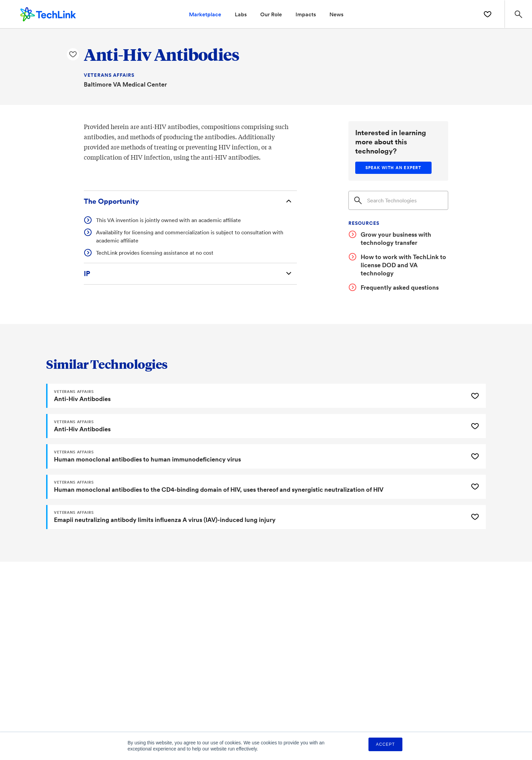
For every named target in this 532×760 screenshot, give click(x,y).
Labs (241, 14)
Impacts (306, 14)
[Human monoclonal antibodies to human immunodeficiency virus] (256, 457)
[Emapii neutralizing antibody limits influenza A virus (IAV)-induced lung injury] (256, 518)
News (336, 14)
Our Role (271, 14)
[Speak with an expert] (393, 168)
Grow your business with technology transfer (396, 238)
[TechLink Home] (48, 13)
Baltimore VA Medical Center (125, 84)
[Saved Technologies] (486, 14)
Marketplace (205, 14)
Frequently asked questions (400, 287)
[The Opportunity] (190, 202)
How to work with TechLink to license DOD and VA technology (403, 265)
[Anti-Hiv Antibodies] (256, 396)
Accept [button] (385, 744)
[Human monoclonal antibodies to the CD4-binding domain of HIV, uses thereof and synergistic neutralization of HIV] (256, 488)
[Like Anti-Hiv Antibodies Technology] (73, 55)
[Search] (398, 200)
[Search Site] (518, 14)
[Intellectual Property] (190, 274)
